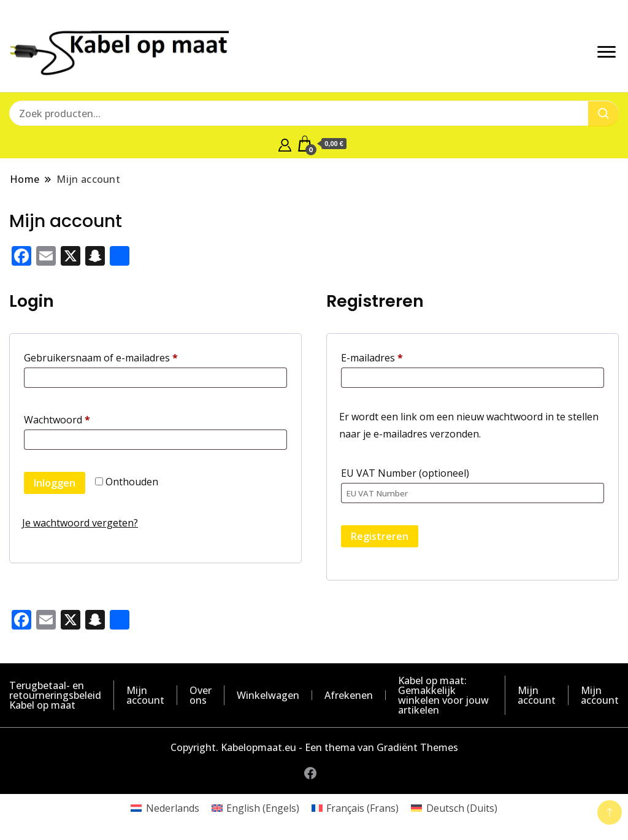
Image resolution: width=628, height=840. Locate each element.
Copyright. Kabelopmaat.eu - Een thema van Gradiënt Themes (314, 747)
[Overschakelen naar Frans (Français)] (355, 808)
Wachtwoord (73, 418)
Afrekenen (349, 695)
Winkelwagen (268, 695)
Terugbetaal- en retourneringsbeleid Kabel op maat (55, 695)
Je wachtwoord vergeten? (80, 523)
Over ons (201, 695)
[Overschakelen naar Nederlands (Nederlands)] (165, 808)
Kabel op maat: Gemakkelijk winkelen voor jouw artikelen (443, 695)
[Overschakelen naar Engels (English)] (255, 808)
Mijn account (145, 695)
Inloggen (55, 483)
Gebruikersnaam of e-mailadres (117, 356)
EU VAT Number (405, 473)
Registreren (380, 536)
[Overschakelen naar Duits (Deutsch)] (454, 808)
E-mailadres (388, 356)
